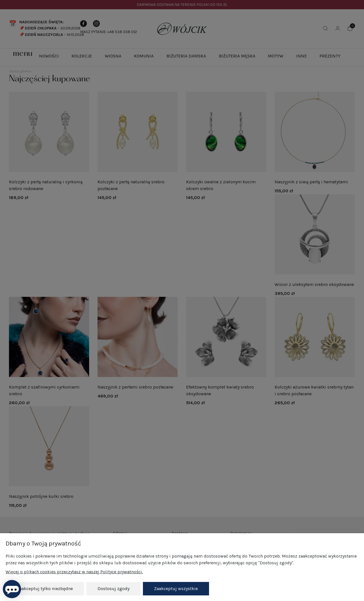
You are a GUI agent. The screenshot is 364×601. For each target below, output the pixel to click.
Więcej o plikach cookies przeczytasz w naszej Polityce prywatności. (74, 572)
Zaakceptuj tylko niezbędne (45, 589)
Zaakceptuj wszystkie (176, 589)
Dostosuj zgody (113, 589)
